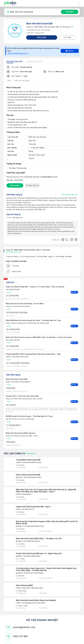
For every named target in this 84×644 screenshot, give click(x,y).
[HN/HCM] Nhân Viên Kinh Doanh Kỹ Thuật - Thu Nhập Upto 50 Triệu (33, 320)
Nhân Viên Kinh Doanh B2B (17, 379)
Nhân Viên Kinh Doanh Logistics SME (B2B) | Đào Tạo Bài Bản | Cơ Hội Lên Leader (39, 337)
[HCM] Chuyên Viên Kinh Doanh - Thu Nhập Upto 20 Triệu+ (29, 416)
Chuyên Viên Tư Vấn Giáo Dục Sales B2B (22, 396)
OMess (70, 51)
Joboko (10, 3)
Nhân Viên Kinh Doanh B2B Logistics (21, 433)
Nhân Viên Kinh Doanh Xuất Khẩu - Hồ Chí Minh (25, 303)
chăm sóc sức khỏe (22, 80)
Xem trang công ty (13, 252)
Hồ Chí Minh (46, 30)
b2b (9, 80)
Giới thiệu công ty (35, 61)
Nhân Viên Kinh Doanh (37, 24)
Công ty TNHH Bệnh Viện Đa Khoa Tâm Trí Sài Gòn (49, 27)
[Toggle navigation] (79, 3)
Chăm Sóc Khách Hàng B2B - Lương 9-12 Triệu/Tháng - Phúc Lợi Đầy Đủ (35, 287)
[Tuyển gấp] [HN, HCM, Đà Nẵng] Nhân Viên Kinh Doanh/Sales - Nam (33, 354)
